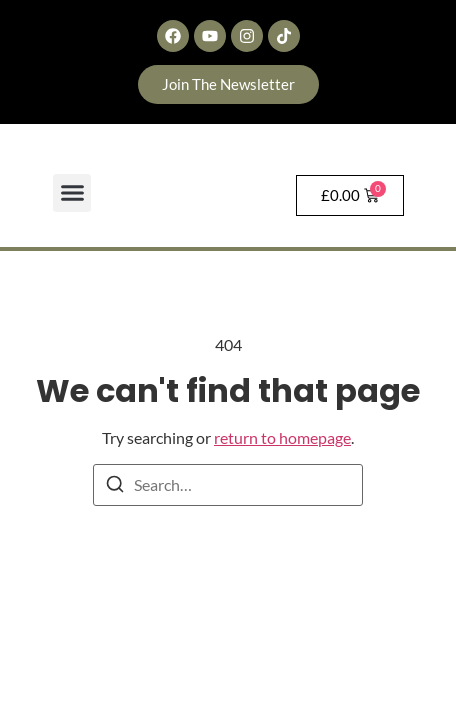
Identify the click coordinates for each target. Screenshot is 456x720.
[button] (72, 193)
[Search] (115, 487)
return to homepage (282, 437)
